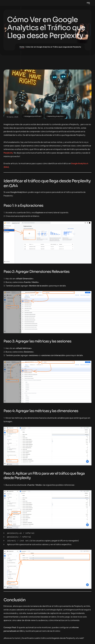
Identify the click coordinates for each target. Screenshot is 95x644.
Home (22, 47)
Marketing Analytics (55, 116)
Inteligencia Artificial (33, 116)
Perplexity (8, 153)
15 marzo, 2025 (12, 117)
